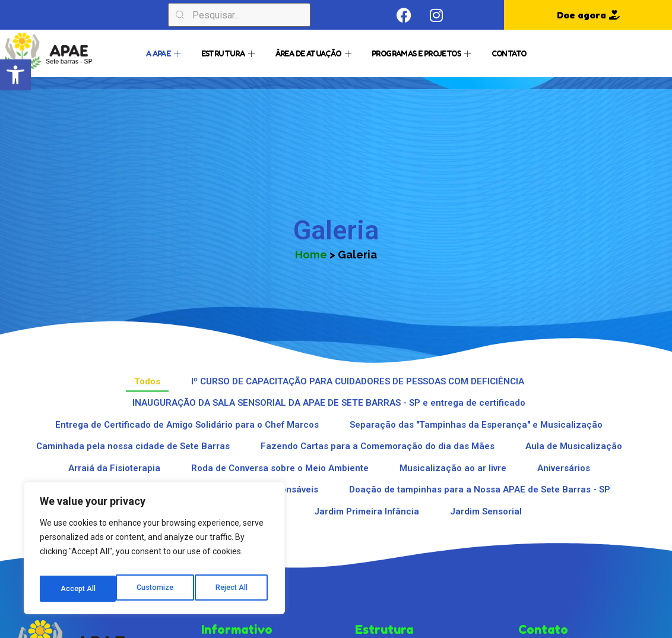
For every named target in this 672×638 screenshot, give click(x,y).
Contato (509, 53)
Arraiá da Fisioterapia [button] (114, 468)
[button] (15, 75)
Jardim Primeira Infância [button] (367, 511)
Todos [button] (147, 381)
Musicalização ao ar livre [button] (453, 468)
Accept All (232, 589)
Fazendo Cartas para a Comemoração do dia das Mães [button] (378, 446)
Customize (78, 589)
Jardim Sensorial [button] (486, 511)
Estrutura (229, 53)
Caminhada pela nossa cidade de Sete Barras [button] (133, 446)
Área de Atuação (315, 53)
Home (311, 255)
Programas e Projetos (422, 53)
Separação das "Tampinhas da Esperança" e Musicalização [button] (476, 425)
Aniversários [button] (564, 468)
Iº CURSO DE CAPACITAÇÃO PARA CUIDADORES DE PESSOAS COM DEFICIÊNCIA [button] (358, 381)
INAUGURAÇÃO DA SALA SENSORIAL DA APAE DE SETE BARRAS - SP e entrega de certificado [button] (329, 403)
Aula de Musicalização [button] (574, 446)
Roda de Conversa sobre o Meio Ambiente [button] (280, 468)
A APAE (165, 53)
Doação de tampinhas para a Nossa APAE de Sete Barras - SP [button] (480, 489)
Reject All (156, 589)
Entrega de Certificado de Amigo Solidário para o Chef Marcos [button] (187, 425)
